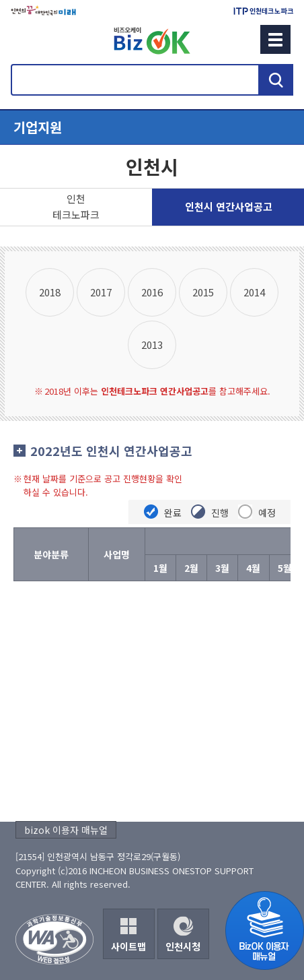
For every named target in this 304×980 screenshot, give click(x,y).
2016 (152, 292)
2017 (101, 292)
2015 (203, 292)
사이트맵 (128, 946)
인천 (76, 207)
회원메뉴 (28, 39)
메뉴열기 (152, 127)
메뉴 (275, 39)
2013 (152, 345)
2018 (50, 292)
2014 (254, 292)
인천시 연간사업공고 (229, 206)
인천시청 (183, 946)
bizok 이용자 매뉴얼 (66, 830)
